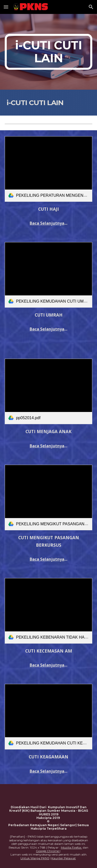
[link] (48, 169)
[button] (6, 7)
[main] (48, 52)
